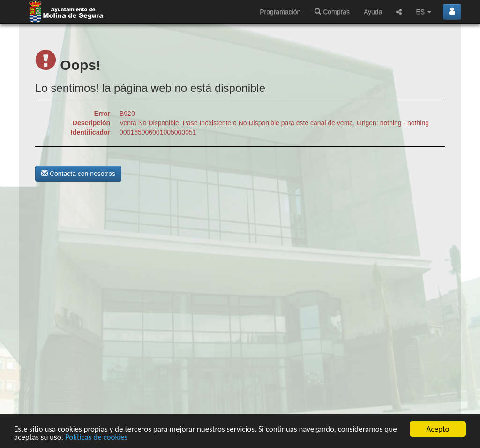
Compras (332, 12)
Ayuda (373, 12)
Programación (280, 12)
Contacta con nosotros (78, 174)
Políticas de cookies (96, 437)
